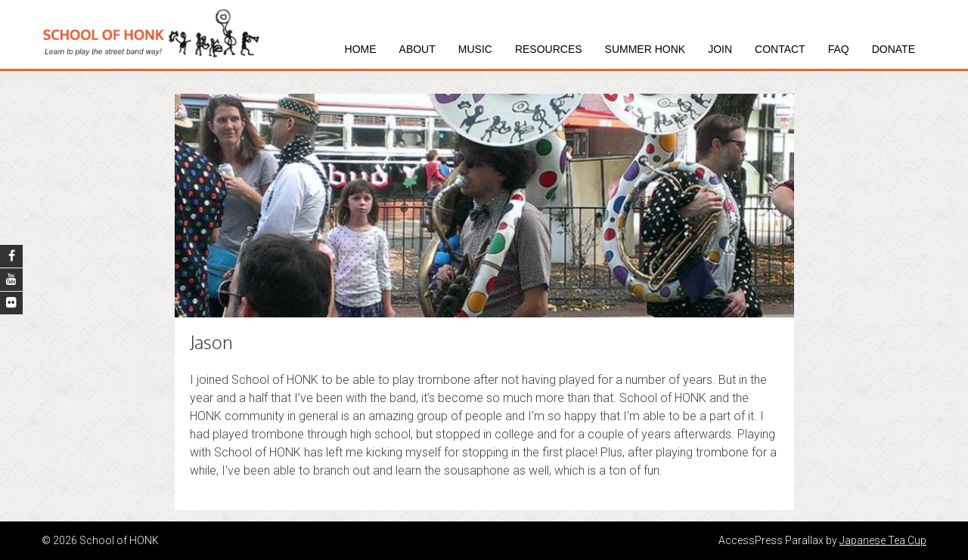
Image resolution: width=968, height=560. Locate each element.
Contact (780, 49)
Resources (549, 49)
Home (361, 49)
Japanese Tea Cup (883, 540)
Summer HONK (645, 49)
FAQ (839, 49)
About (417, 49)
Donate (894, 49)
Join (720, 49)
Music (475, 49)
